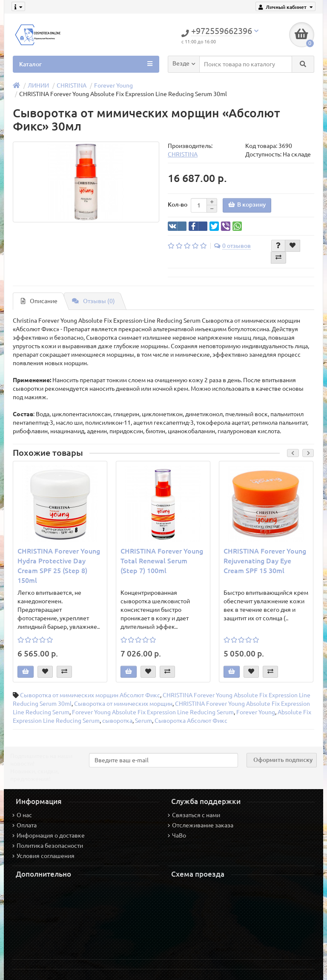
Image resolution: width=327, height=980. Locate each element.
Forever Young (113, 85)
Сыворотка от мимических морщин (123, 704)
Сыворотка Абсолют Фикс (191, 721)
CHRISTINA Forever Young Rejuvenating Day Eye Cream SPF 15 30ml (265, 561)
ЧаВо (177, 835)
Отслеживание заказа (201, 825)
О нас (22, 815)
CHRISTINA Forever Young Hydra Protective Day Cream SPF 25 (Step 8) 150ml (59, 566)
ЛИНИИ (38, 85)
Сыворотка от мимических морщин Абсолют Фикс (90, 695)
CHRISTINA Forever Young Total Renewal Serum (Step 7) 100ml (162, 561)
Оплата (24, 825)
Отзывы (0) (93, 301)
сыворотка (117, 721)
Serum (143, 721)
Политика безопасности (48, 846)
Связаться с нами (194, 815)
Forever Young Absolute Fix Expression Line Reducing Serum (153, 712)
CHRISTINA (72, 85)
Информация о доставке (49, 835)
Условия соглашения (43, 856)
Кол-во (178, 205)
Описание (39, 301)
